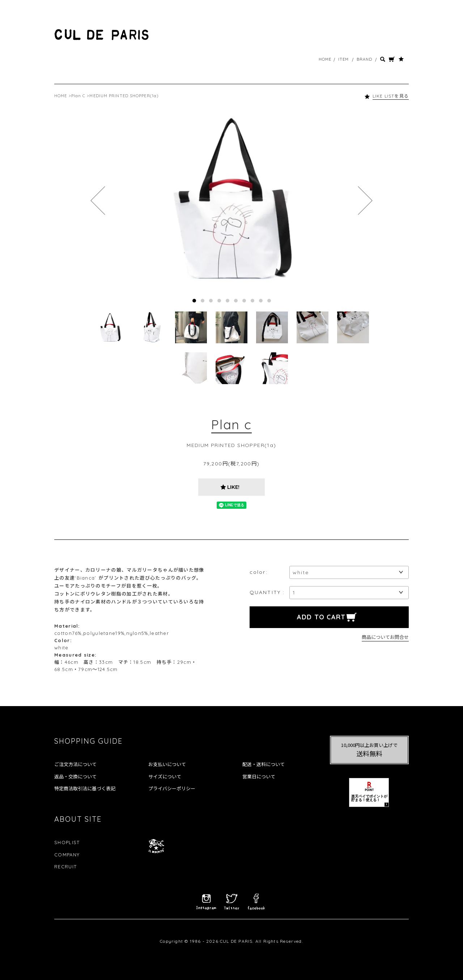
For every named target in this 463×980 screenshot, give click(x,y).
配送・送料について (264, 764)
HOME (325, 59)
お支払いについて (167, 764)
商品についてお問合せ (385, 637)
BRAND (365, 59)
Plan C (78, 96)
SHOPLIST (67, 842)
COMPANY (67, 855)
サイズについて (165, 777)
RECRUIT (65, 867)
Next (365, 201)
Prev (98, 201)
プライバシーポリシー (172, 788)
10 (269, 301)
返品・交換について (75, 777)
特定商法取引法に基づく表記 (85, 788)
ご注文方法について (75, 764)
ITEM (343, 59)
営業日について (259, 777)
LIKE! (233, 487)
